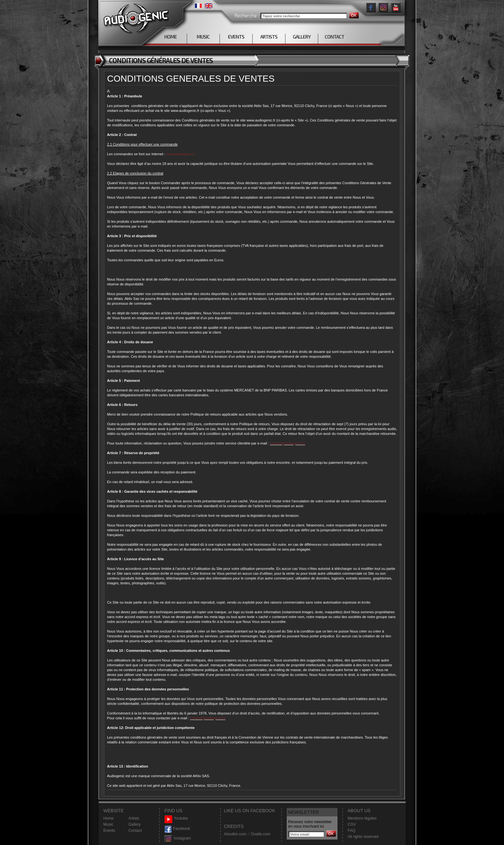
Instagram (178, 838)
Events (109, 831)
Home (109, 818)
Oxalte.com (261, 834)
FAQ (352, 831)
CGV (352, 824)
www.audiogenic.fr (180, 154)
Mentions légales (362, 818)
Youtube (176, 818)
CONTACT (334, 37)
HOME (171, 37)
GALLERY (302, 37)
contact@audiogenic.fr (288, 443)
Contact (135, 831)
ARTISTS (269, 37)
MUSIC (203, 37)
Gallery (135, 824)
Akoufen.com (235, 834)
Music (108, 824)
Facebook (177, 829)
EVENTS (236, 37)
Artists (134, 818)
